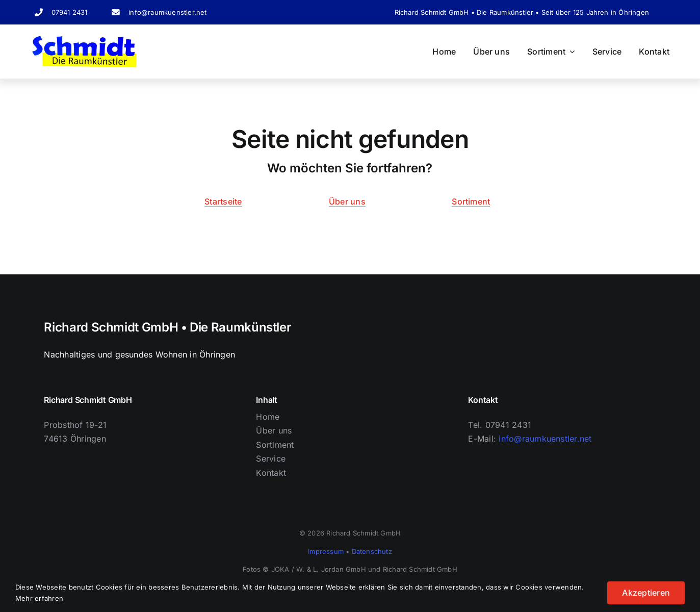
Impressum (326, 551)
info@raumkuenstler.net (167, 12)
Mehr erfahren (39, 598)
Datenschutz (372, 551)
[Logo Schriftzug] (84, 39)
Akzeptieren (646, 593)
